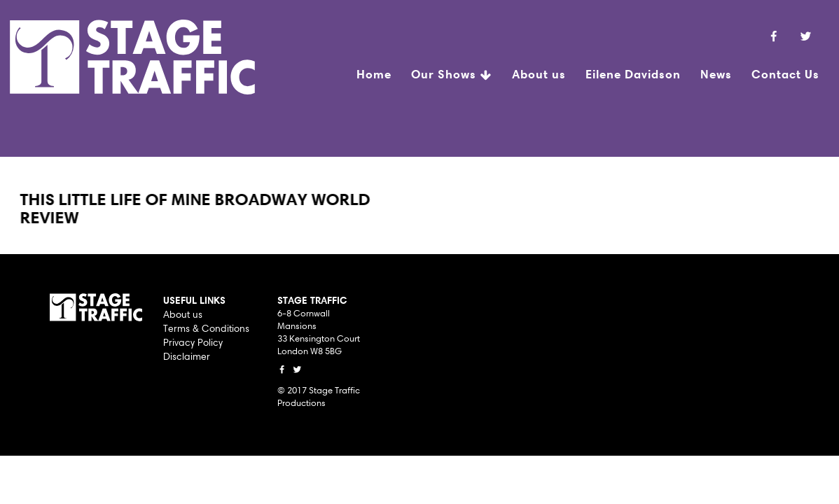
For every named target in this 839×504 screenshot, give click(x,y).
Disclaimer (187, 356)
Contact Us (785, 74)
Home (374, 74)
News (716, 74)
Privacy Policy (193, 342)
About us (539, 74)
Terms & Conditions (206, 328)
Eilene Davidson (633, 74)
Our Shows (452, 75)
